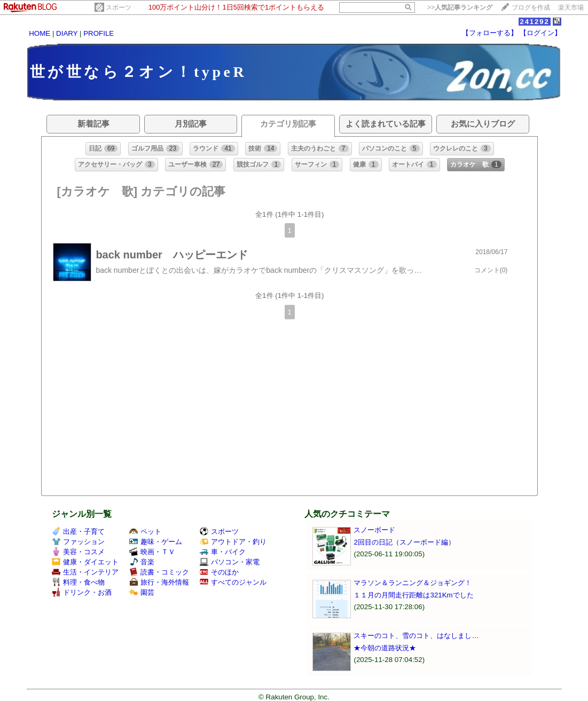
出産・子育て (78, 531)
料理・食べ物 (78, 582)
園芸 (142, 592)
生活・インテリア (85, 572)
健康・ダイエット (85, 562)
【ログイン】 (540, 33)
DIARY (67, 33)
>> (460, 7)
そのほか (219, 572)
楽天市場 (571, 7)
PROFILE (99, 33)
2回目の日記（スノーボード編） (404, 542)
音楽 (142, 562)
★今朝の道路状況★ (385, 648)
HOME (40, 33)
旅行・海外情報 (159, 582)
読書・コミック (159, 572)
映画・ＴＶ (152, 552)
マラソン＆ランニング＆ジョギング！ (413, 583)
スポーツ (119, 7)
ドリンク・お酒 (82, 592)
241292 (534, 22)
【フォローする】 (490, 33)
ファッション (78, 542)
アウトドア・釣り (233, 542)
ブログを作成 (531, 7)
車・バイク (223, 552)
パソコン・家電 (230, 562)
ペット (145, 531)
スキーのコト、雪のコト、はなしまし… (416, 636)
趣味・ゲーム (156, 542)
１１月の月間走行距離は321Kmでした (413, 595)
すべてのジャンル (233, 582)
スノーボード (374, 530)
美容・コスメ (78, 552)
